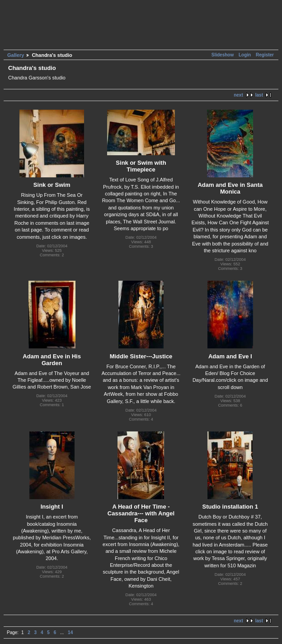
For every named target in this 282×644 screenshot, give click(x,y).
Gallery (16, 55)
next (238, 95)
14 (70, 632)
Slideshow (223, 55)
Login (245, 55)
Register (265, 55)
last (259, 95)
